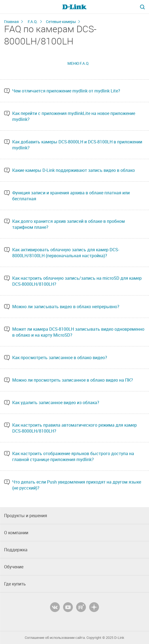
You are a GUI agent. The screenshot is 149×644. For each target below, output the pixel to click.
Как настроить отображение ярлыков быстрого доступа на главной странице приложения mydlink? (73, 456)
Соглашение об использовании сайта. (55, 638)
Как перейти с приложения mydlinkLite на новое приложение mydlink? (74, 116)
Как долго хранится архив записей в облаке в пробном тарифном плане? (69, 224)
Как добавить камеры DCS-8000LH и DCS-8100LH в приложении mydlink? (77, 145)
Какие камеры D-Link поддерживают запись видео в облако (74, 170)
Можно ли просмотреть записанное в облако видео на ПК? (73, 380)
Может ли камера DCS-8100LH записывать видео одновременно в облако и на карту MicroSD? (78, 332)
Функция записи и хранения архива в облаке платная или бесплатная (71, 196)
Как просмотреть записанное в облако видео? (60, 358)
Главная (11, 22)
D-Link (119, 638)
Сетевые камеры (61, 22)
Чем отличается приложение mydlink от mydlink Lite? (66, 91)
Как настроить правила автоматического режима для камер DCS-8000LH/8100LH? (74, 428)
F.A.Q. (33, 22)
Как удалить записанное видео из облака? (56, 402)
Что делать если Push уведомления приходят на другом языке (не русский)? (77, 485)
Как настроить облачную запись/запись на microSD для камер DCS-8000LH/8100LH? (77, 281)
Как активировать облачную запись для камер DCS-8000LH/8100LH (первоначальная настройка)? (66, 253)
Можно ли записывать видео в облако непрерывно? (66, 307)
